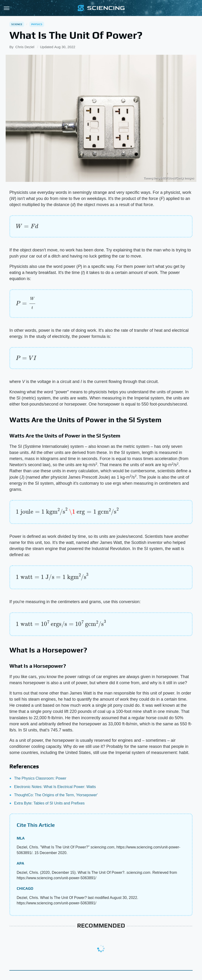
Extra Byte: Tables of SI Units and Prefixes (49, 803)
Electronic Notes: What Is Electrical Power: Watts (55, 787)
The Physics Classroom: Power (40, 778)
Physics (37, 24)
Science (17, 24)
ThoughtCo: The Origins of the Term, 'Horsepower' (56, 795)
